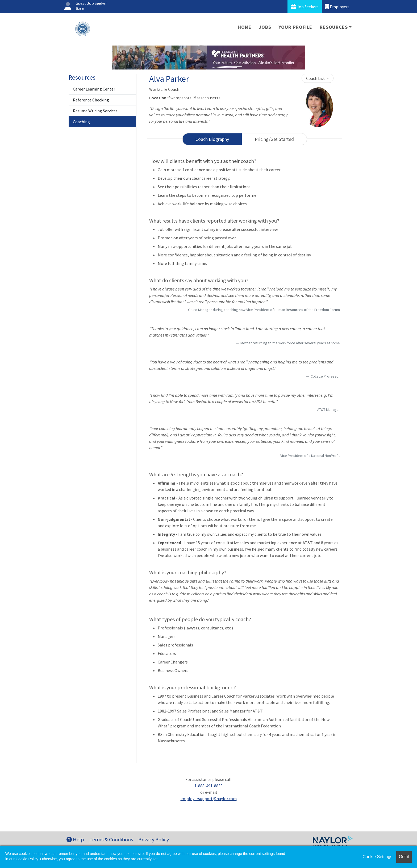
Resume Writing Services (95, 111)
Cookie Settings (377, 857)
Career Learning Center (94, 89)
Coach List (316, 78)
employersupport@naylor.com (209, 799)
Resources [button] (334, 27)
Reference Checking (91, 100)
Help (75, 839)
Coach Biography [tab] (212, 139)
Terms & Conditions (111, 839)
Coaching (81, 122)
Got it (404, 857)
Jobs (265, 27)
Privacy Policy (154, 839)
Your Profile (296, 27)
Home (245, 27)
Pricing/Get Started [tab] (274, 139)
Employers (337, 7)
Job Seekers (305, 7)
